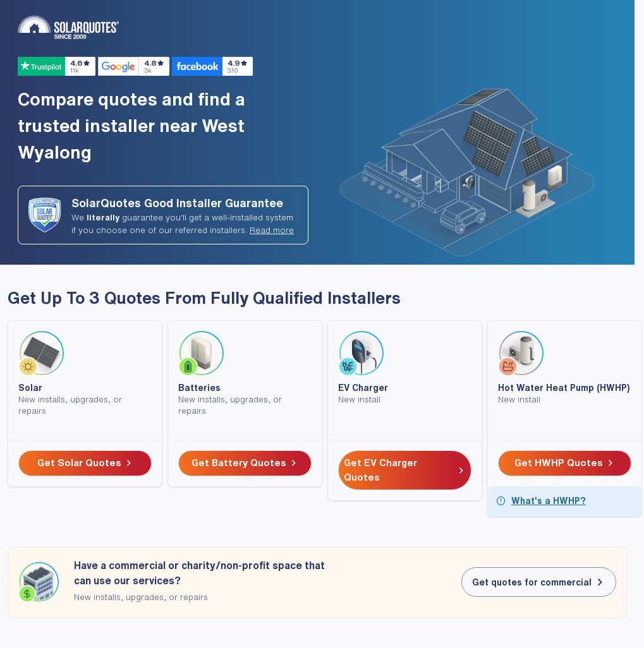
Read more (272, 230)
